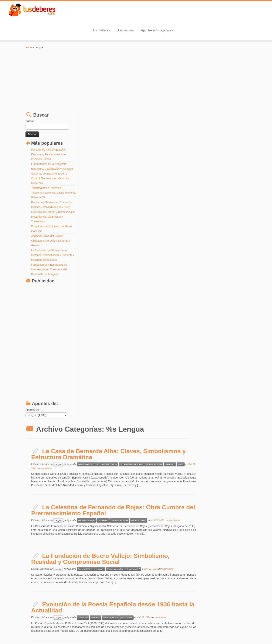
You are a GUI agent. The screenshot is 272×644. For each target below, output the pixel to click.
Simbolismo (227, 133)
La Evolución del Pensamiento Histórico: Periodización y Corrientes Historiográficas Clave (53, 237)
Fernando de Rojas (143, 189)
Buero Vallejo (141, 238)
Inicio (29, 29)
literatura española (210, 133)
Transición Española (193, 335)
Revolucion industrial (187, 436)
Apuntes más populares (220, 12)
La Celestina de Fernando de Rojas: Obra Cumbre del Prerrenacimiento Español (170, 179)
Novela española (161, 335)
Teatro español (190, 238)
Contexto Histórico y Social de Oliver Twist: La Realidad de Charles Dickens (154, 426)
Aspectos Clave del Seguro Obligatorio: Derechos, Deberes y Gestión (51, 223)
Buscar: (30, 103)
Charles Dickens (136, 436)
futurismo (161, 384)
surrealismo (230, 384)
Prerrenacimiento (195, 189)
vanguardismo (244, 384)
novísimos (152, 287)
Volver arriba (241, 635)
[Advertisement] (136, 63)
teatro (237, 133)
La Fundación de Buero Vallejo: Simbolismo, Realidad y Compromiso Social (157, 228)
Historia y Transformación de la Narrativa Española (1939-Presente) (167, 325)
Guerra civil (140, 287)
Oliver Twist (170, 436)
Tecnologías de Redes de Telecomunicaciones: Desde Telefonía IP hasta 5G (48, 175)
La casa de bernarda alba (188, 133)
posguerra (176, 335)
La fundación (155, 238)
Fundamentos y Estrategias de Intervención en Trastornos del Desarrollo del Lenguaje (49, 251)
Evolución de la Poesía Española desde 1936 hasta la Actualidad (170, 276)
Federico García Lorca (144, 133)
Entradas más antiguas (101, 622)
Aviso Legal (147, 635)
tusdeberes (107, 138)
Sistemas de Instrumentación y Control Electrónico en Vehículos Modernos (50, 160)
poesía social (183, 287)
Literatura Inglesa (154, 436)
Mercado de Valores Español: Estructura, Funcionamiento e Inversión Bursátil (48, 136)
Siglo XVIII (204, 436)
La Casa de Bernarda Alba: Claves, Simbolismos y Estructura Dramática (165, 123)
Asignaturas (188, 12)
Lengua (115, 133)
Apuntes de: (33, 391)
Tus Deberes (164, 12)
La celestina (160, 189)
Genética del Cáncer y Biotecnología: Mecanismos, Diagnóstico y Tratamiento (48, 199)
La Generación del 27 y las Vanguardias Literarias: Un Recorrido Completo (166, 373)
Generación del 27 (165, 133)
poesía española (167, 287)
